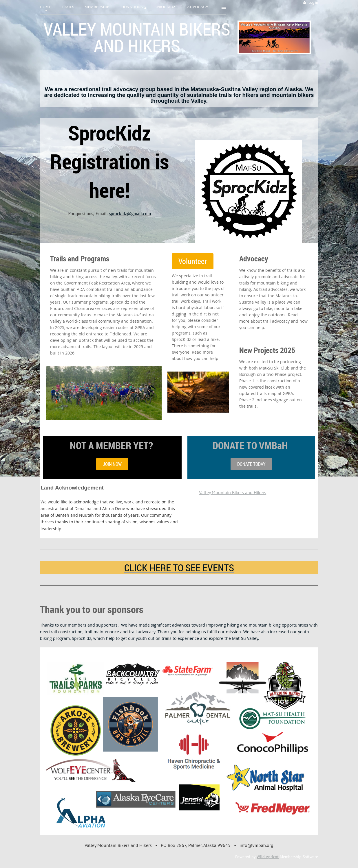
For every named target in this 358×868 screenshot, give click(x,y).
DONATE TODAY (251, 464)
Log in (313, 2)
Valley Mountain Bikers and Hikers (233, 492)
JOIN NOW (112, 464)
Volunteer (193, 261)
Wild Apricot (268, 857)
